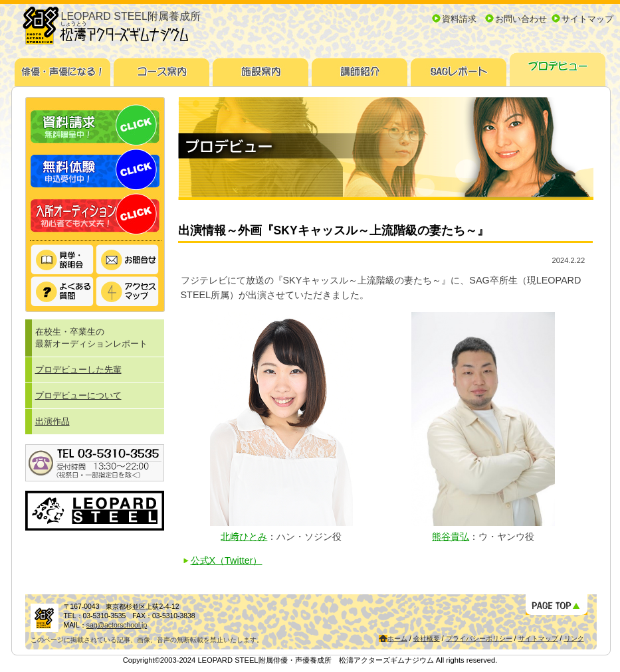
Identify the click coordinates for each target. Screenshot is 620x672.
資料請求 (459, 19)
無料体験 (95, 170)
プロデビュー (558, 67)
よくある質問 (62, 292)
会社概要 (427, 638)
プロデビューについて (78, 395)
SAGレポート (459, 67)
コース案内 (162, 67)
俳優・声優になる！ (63, 67)
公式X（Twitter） (227, 560)
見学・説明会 (62, 260)
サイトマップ (587, 19)
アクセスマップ (128, 292)
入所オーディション (95, 214)
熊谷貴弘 (451, 537)
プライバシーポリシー (479, 638)
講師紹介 (360, 67)
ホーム (397, 638)
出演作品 (52, 421)
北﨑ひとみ (244, 537)
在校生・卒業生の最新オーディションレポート (91, 338)
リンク (574, 638)
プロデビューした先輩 (78, 370)
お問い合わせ (521, 19)
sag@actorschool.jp (117, 625)
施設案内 (261, 67)
